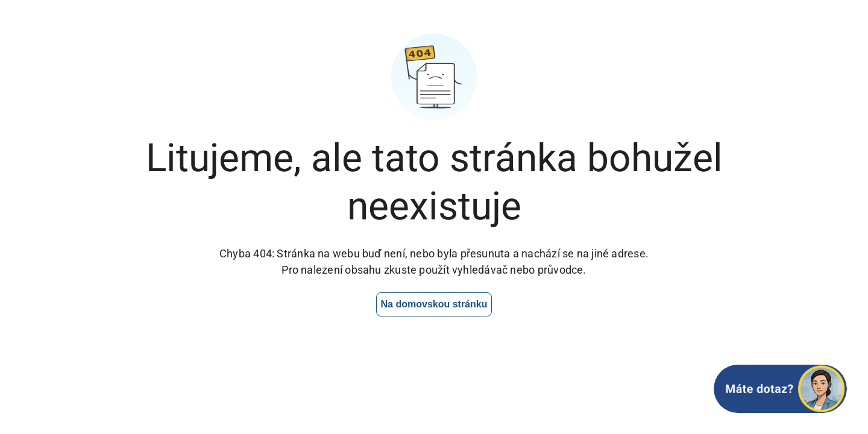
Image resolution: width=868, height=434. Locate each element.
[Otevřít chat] (780, 389)
